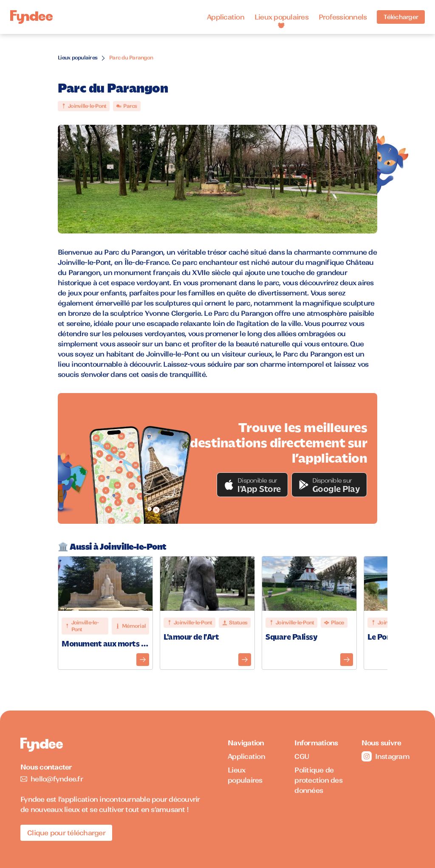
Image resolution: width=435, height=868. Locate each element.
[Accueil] (31, 17)
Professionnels (343, 17)
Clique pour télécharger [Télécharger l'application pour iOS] (66, 833)
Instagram (386, 756)
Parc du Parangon (131, 58)
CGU (302, 756)
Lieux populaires (281, 17)
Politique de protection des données (318, 780)
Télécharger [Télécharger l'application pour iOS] (401, 17)
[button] (252, 485)
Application (226, 17)
